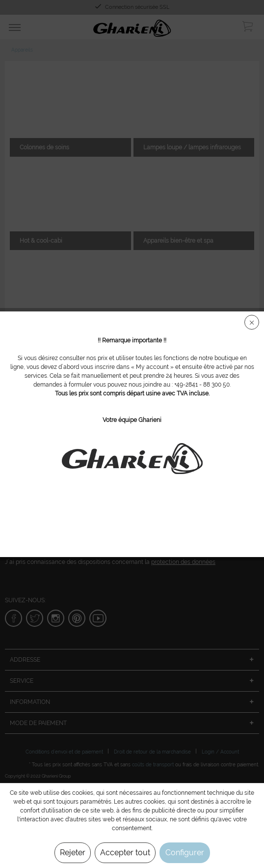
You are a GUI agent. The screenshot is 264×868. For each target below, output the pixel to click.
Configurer (185, 853)
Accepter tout (125, 853)
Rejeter (73, 853)
